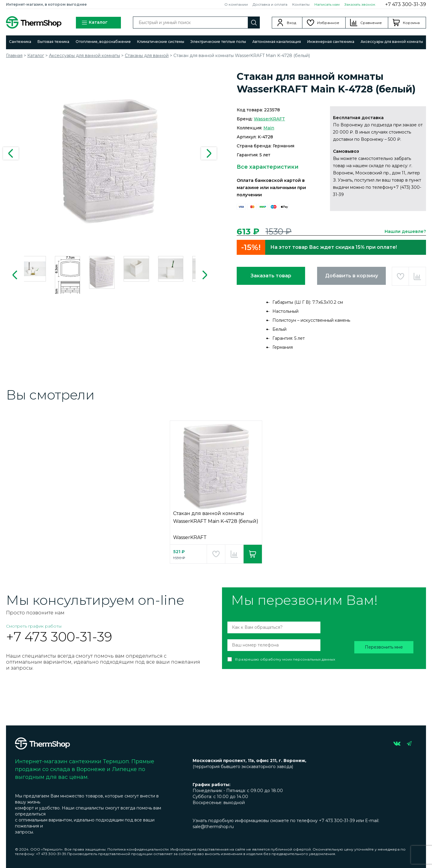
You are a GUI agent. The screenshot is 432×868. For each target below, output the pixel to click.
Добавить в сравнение (417, 276)
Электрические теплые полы (218, 42)
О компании (236, 4)
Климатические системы (161, 42)
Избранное (328, 23)
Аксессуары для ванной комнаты (392, 42)
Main (269, 128)
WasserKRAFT (269, 119)
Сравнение (371, 23)
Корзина (411, 23)
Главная (14, 56)
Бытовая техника (53, 42)
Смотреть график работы (34, 626)
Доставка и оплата (270, 4)
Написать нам (327, 4)
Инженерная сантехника (331, 42)
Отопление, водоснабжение (103, 42)
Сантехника (20, 42)
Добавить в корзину (352, 276)
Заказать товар (271, 276)
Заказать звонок (360, 4)
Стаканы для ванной (147, 56)
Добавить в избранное (400, 276)
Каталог (94, 23)
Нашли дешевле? (405, 231)
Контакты (301, 4)
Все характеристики (268, 167)
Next (209, 153)
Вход (291, 23)
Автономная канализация (277, 42)
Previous (11, 153)
